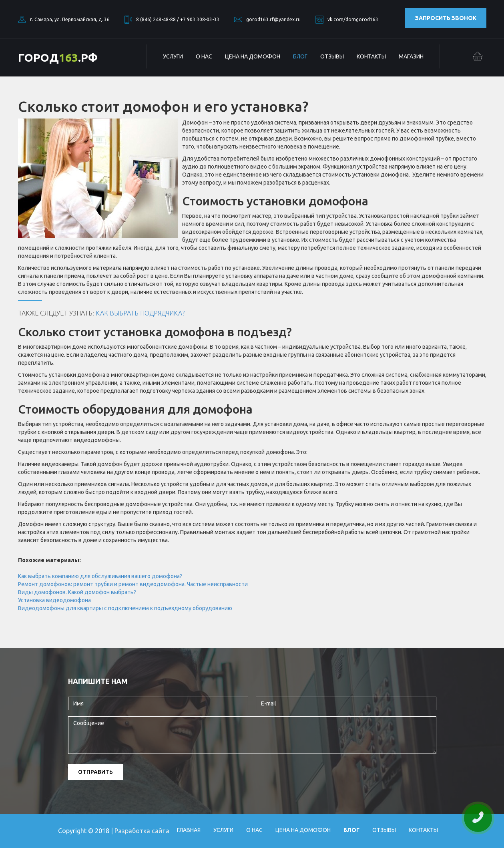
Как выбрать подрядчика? (140, 313)
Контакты (371, 56)
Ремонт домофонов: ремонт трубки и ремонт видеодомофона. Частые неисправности (133, 584)
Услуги (173, 56)
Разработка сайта (142, 831)
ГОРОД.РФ (58, 57)
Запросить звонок (446, 18)
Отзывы (332, 56)
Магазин (411, 56)
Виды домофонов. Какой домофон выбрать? (77, 592)
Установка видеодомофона (54, 600)
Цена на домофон (253, 56)
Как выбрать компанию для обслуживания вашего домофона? (100, 576)
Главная (189, 830)
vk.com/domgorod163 (353, 19)
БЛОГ (300, 56)
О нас (204, 56)
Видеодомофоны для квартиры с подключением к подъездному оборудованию (125, 608)
